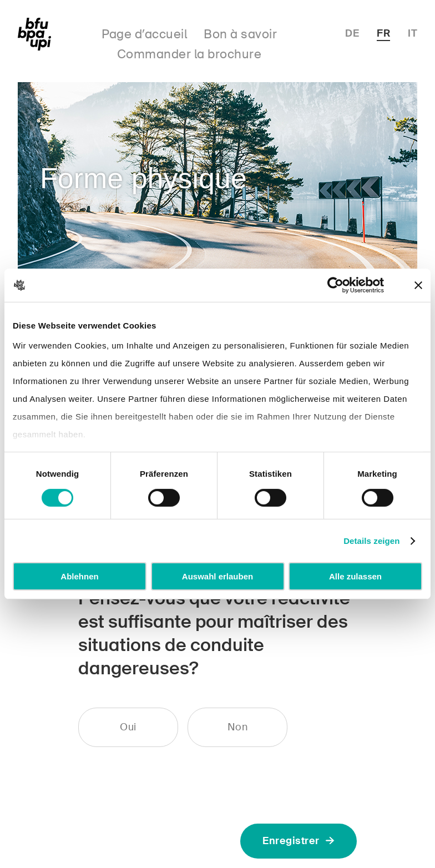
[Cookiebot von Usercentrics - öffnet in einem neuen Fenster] (335, 285)
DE (352, 33)
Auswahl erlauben (217, 576)
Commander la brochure (189, 54)
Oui (128, 727)
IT (413, 33)
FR (383, 33)
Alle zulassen (355, 576)
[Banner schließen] (418, 285)
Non (238, 727)
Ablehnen (79, 576)
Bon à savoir (240, 34)
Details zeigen (371, 541)
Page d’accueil (144, 34)
